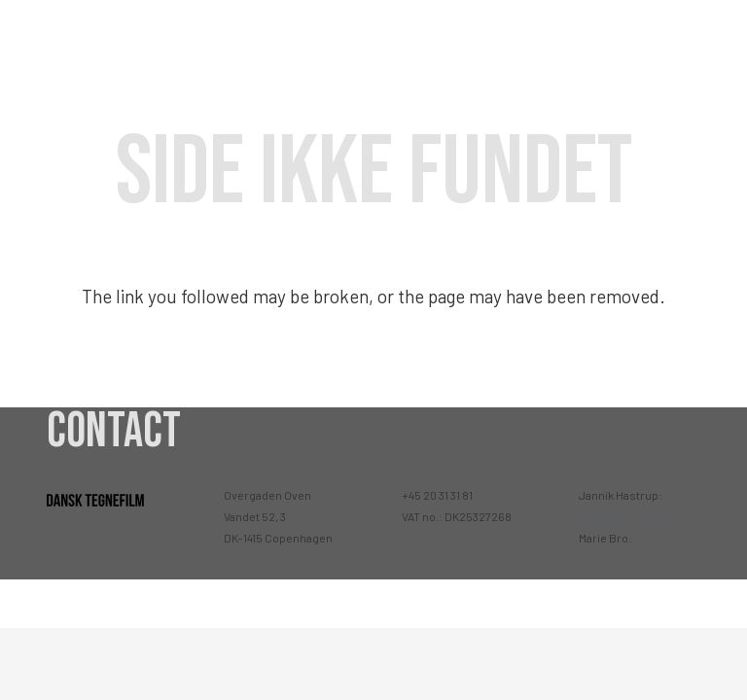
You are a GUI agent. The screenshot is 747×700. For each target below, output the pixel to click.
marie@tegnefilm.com (639, 559)
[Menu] (715, 39)
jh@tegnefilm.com (628, 516)
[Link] (109, 39)
